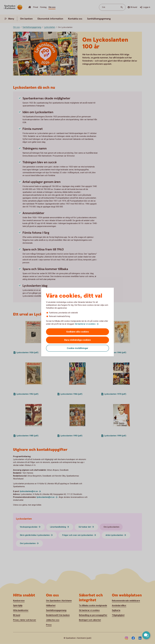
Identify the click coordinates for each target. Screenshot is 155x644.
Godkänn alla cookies (77, 332)
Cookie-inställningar (77, 348)
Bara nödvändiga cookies (77, 340)
